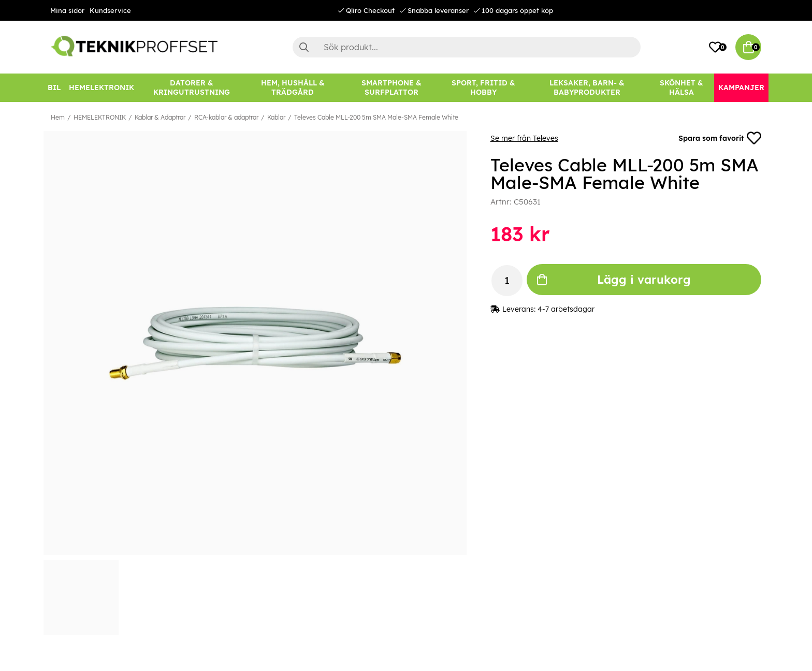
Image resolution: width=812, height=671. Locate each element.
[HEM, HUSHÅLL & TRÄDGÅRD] (293, 88)
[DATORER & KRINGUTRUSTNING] (192, 88)
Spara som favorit (720, 138)
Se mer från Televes (524, 138)
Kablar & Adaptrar (160, 117)
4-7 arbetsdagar (566, 309)
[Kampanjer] (741, 88)
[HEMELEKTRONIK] (102, 88)
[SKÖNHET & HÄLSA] (682, 88)
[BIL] (54, 88)
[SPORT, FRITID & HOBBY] (483, 88)
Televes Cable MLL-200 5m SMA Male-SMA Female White (376, 117)
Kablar (276, 117)
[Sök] (467, 47)
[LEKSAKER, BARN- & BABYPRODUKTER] (587, 88)
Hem (58, 117)
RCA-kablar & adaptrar (226, 117)
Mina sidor (67, 10)
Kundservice (110, 10)
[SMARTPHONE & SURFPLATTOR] (392, 88)
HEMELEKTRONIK (100, 117)
